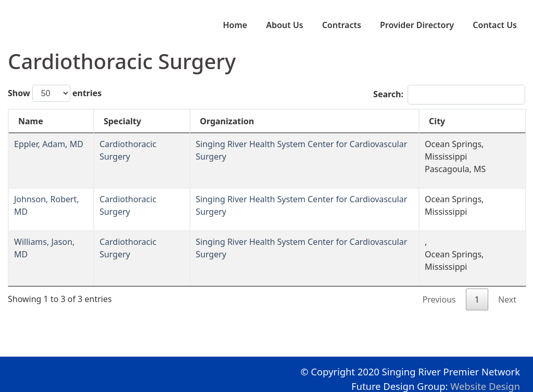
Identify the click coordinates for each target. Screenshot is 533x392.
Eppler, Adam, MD (49, 144)
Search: (449, 95)
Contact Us (495, 25)
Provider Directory (417, 25)
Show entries (55, 93)
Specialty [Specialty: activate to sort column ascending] (122, 121)
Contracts (342, 25)
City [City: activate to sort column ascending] (437, 121)
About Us (284, 25)
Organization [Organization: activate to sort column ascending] (227, 121)
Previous (439, 299)
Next (507, 299)
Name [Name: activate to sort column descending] (31, 121)
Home (235, 25)
